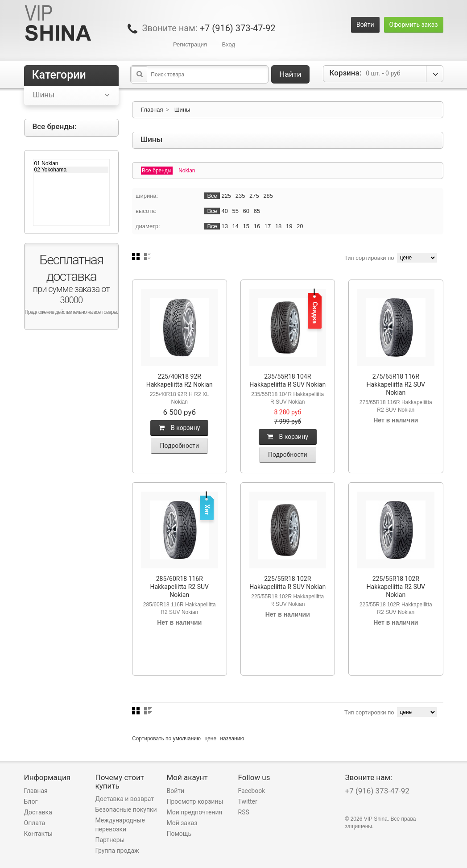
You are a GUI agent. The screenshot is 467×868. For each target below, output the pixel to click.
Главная (152, 110)
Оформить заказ (414, 25)
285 (268, 196)
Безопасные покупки (126, 810)
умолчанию (187, 739)
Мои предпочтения (195, 812)
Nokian (187, 171)
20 (300, 226)
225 (226, 196)
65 (257, 211)
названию (232, 739)
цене (210, 739)
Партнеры (110, 840)
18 (278, 226)
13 (224, 226)
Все (212, 196)
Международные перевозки (120, 825)
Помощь (179, 834)
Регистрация (190, 44)
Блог (31, 801)
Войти (365, 25)
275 (254, 196)
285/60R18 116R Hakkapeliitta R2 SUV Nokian (180, 587)
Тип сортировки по (369, 258)
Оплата (35, 823)
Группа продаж (117, 851)
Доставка (38, 812)
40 (224, 211)
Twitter (248, 801)
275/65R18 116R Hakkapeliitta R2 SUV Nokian (396, 384)
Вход (229, 44)
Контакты (38, 834)
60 (246, 211)
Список (148, 256)
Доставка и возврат (125, 799)
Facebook (252, 791)
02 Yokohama (72, 170)
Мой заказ (182, 823)
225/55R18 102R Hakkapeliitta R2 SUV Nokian (396, 587)
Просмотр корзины (195, 801)
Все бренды (157, 171)
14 (236, 226)
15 (246, 226)
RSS (244, 812)
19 (289, 226)
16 (257, 226)
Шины (182, 110)
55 (236, 211)
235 (240, 196)
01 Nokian (72, 163)
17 (268, 226)
